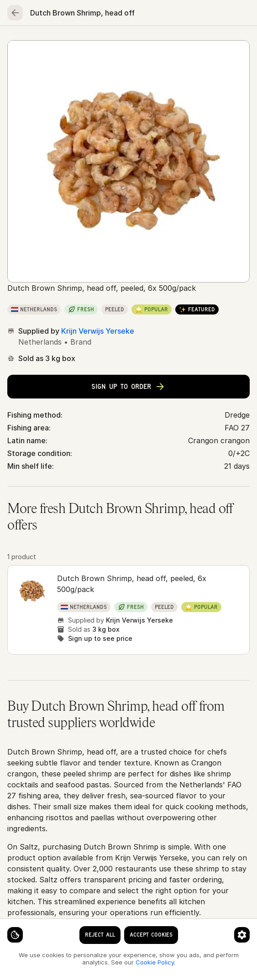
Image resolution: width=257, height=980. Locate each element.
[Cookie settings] (15, 935)
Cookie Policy (155, 962)
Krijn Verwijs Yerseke (98, 331)
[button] (128, 610)
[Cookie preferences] (242, 935)
